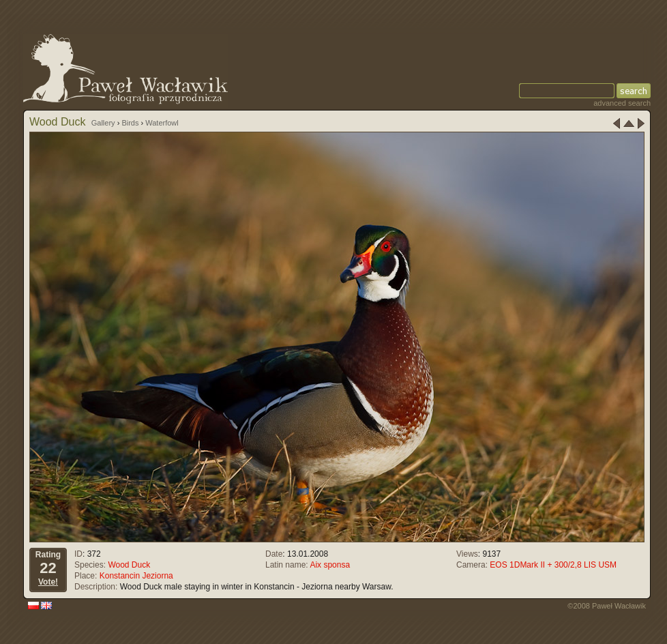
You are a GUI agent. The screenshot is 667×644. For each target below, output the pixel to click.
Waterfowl (162, 123)
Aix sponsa (330, 565)
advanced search (622, 103)
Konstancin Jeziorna (136, 576)
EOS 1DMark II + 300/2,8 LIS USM (553, 565)
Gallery (103, 123)
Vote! (48, 582)
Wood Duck (129, 565)
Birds (130, 123)
